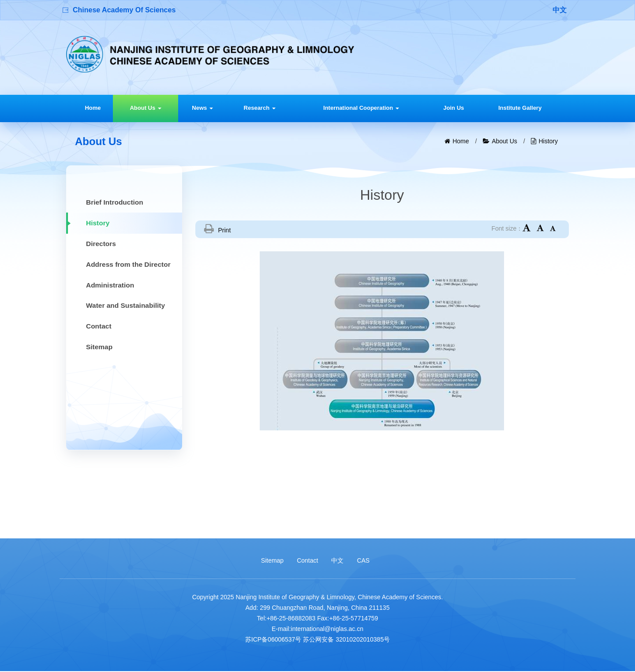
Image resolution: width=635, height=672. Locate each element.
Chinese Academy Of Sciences (124, 10)
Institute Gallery (520, 108)
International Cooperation (361, 108)
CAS (363, 561)
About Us (145, 108)
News (202, 108)
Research (260, 108)
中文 (560, 10)
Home (93, 108)
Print (225, 230)
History (548, 141)
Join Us (454, 108)
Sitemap (272, 561)
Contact (307, 561)
